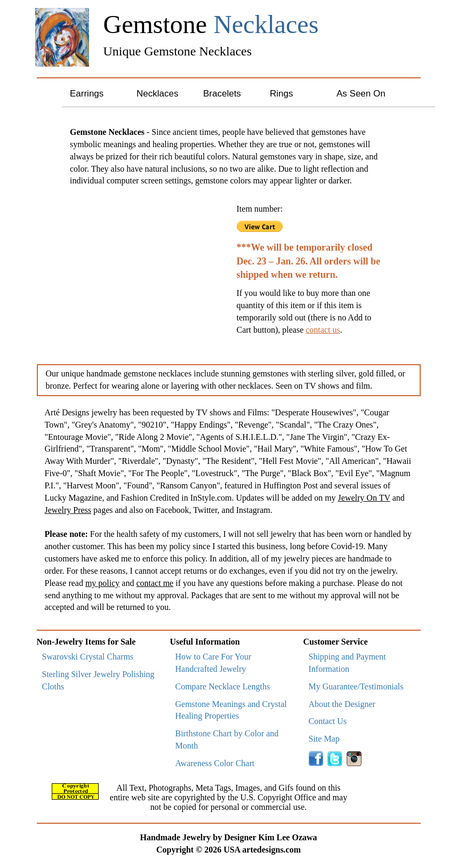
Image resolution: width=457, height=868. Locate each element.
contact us (323, 330)
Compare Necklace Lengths (223, 686)
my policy (102, 583)
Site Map (324, 739)
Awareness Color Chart (215, 763)
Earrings (87, 94)
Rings (281, 94)
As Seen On (361, 94)
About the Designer (342, 704)
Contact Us (328, 721)
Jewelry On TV (364, 498)
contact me (155, 583)
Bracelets (222, 94)
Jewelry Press (68, 510)
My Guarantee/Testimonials (356, 686)
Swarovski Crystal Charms (88, 657)
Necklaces (157, 94)
